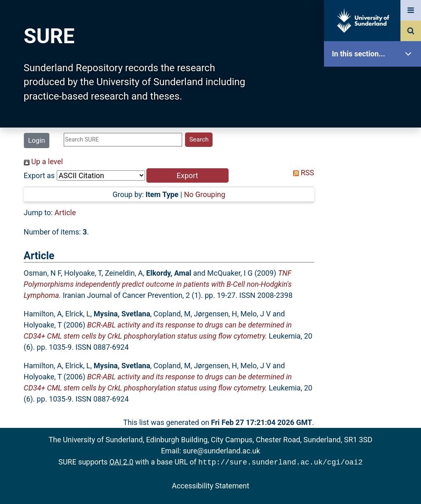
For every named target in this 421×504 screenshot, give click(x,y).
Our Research (375, 106)
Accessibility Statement (210, 485)
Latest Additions (375, 210)
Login (36, 140)
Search (375, 184)
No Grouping (204, 194)
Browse (375, 158)
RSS (302, 173)
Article (65, 213)
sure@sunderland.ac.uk (222, 451)
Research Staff (375, 262)
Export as (39, 175)
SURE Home (375, 80)
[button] (187, 175)
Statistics (375, 236)
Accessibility (375, 315)
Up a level (43, 161)
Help (375, 289)
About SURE (375, 132)
